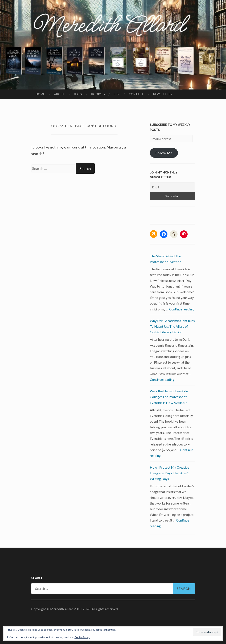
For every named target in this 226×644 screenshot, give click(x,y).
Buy (117, 94)
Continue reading (181, 309)
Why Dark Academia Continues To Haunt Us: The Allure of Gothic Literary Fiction (172, 326)
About (59, 94)
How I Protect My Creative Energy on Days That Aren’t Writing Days (169, 473)
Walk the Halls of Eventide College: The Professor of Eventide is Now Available (169, 397)
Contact (136, 94)
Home (40, 94)
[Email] (172, 187)
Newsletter (163, 94)
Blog (78, 94)
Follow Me (164, 153)
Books (97, 94)
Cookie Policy (82, 637)
